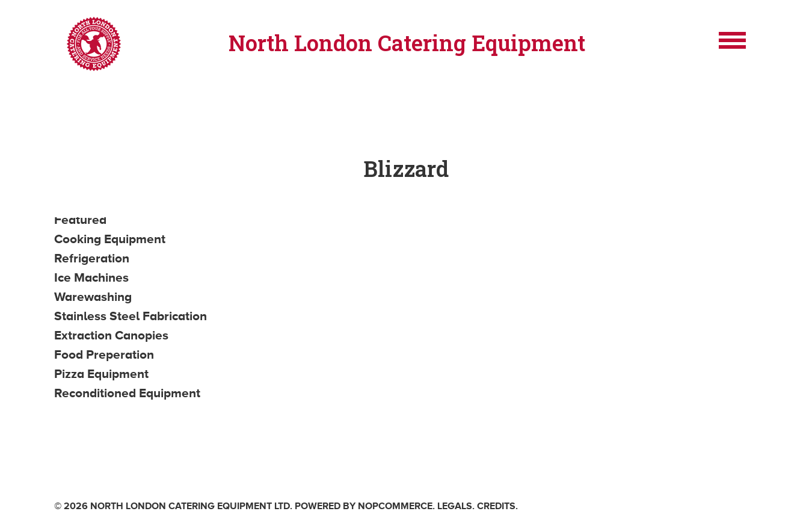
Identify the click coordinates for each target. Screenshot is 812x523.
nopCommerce (395, 506)
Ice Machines (91, 277)
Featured (80, 220)
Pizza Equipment (101, 374)
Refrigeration (92, 258)
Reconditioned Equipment (127, 393)
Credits (496, 506)
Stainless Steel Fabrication (131, 316)
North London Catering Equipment (407, 43)
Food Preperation (104, 354)
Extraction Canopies (111, 335)
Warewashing (93, 297)
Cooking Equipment (110, 239)
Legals (455, 506)
